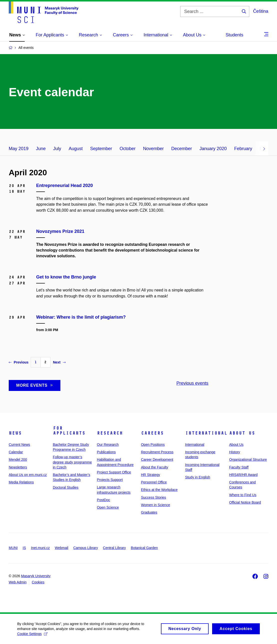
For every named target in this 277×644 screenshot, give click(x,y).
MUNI (13, 548)
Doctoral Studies (66, 487)
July (57, 149)
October (128, 149)
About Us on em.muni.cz (28, 475)
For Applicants (69, 431)
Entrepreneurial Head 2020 (65, 185)
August (76, 149)
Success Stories (153, 497)
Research (110, 433)
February (243, 149)
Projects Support (110, 480)
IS (24, 548)
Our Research (108, 445)
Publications (106, 452)
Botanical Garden (144, 548)
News (15, 433)
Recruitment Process (157, 452)
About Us (242, 433)
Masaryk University (36, 576)
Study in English (198, 477)
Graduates (149, 512)
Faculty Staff (239, 467)
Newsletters (18, 467)
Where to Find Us (243, 495)
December (182, 149)
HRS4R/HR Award (243, 475)
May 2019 (19, 149)
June (41, 149)
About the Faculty (155, 467)
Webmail (62, 548)
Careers (152, 433)
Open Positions (153, 445)
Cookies (38, 582)
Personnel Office (154, 482)
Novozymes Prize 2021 (60, 231)
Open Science (108, 507)
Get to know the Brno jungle (66, 277)
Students (234, 35)
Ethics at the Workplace (159, 490)
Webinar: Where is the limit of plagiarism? (81, 317)
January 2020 (213, 149)
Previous (19, 362)
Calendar (16, 452)
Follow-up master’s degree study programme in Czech (72, 462)
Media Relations (21, 482)
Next (59, 362)
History (235, 452)
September (101, 149)
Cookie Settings (33, 636)
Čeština (261, 11)
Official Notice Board (245, 502)
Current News (19, 445)
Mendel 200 (18, 460)
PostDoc (103, 500)
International (206, 433)
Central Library (115, 548)
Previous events (192, 383)
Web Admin (18, 582)
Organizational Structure (248, 460)
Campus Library (86, 548)
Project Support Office (114, 472)
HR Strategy (150, 475)
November (153, 149)
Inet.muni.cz (40, 548)
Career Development (157, 460)
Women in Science (155, 505)
